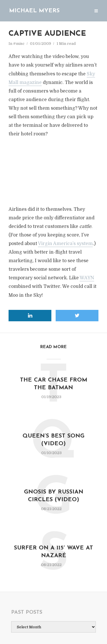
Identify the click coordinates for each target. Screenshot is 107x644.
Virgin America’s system (65, 244)
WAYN (87, 278)
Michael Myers (34, 11)
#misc (19, 44)
